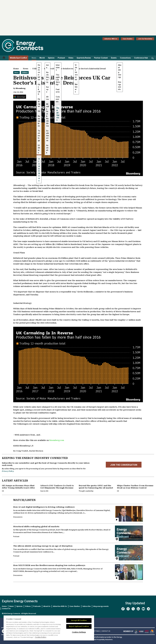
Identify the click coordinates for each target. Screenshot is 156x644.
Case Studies (128, 39)
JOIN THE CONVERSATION (124, 465)
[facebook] (123, 609)
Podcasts (37, 606)
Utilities (36, 69)
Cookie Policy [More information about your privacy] (41, 637)
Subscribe (87, 606)
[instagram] (128, 609)
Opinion (51, 58)
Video (71, 58)
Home (16, 69)
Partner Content (101, 58)
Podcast (61, 58)
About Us (47, 606)
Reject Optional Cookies (79, 626)
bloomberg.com (57, 440)
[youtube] (143, 609)
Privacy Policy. (8, 471)
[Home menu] (4, 58)
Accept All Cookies (79, 620)
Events (114, 58)
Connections (125, 58)
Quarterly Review (84, 58)
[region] (49, 628)
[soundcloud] (148, 609)
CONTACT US (106, 631)
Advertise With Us (111, 39)
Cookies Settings (79, 632)
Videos (28, 606)
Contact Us (6, 609)
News (34, 58)
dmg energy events (101, 606)
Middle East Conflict (18, 58)
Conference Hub (141, 58)
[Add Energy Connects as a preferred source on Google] (20, 97)
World (42, 58)
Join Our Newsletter (145, 39)
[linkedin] (138, 609)
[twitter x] (133, 609)
